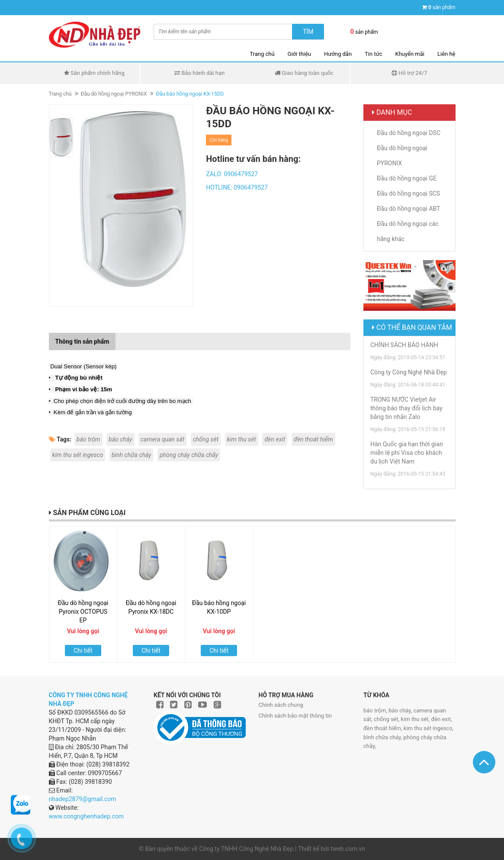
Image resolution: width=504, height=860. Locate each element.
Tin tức (373, 54)
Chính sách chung (281, 705)
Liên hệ (446, 54)
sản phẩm (442, 7)
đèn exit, (441, 719)
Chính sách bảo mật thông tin (295, 716)
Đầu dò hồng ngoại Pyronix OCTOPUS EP (83, 612)
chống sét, (387, 719)
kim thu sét (242, 439)
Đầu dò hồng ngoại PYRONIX (114, 94)
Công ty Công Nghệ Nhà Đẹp (409, 372)
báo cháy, (401, 710)
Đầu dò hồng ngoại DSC (409, 133)
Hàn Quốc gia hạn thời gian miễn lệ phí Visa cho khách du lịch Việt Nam (407, 453)
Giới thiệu (299, 54)
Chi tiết (83, 651)
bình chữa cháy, (384, 737)
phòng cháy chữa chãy (189, 455)
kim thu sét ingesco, (429, 728)
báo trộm (88, 439)
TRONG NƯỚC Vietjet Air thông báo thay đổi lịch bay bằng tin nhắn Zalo (406, 408)
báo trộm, (376, 710)
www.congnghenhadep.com (87, 816)
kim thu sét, (416, 719)
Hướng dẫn (338, 54)
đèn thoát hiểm (313, 439)
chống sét (206, 439)
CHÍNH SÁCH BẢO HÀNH (404, 345)
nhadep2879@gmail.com (83, 799)
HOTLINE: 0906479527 (237, 187)
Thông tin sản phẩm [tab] (82, 341)
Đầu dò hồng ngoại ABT (408, 209)
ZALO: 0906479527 (232, 174)
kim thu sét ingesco (78, 455)
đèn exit (275, 439)
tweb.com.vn (348, 849)
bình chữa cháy (132, 455)
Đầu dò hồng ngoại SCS (408, 193)
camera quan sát (162, 439)
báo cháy (120, 439)
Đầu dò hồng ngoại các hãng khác (408, 231)
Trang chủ (262, 54)
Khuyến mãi (410, 54)
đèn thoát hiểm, (384, 728)
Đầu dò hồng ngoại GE (407, 178)
